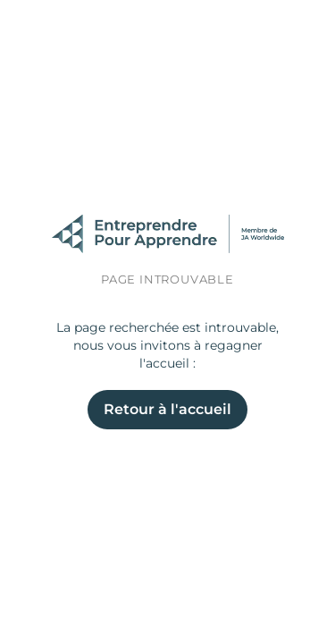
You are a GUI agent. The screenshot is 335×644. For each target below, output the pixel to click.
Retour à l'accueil (167, 409)
